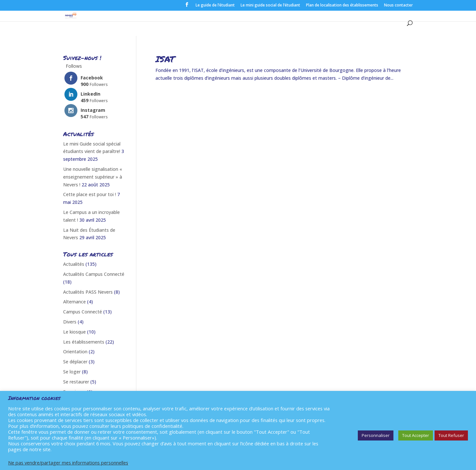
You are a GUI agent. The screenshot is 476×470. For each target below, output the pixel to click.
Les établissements (84, 342)
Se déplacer (75, 362)
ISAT (165, 59)
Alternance (74, 302)
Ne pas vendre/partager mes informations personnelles (68, 463)
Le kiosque (74, 332)
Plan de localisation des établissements (342, 6)
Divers (70, 322)
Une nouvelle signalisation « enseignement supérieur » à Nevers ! (93, 177)
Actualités (74, 264)
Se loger (72, 372)
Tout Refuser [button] (451, 435)
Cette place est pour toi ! (90, 194)
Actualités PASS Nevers (88, 292)
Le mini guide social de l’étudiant (270, 6)
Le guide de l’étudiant (215, 6)
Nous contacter (398, 6)
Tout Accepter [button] (416, 435)
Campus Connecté (83, 312)
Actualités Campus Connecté (94, 274)
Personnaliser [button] (376, 435)
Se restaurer (76, 382)
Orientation (75, 352)
